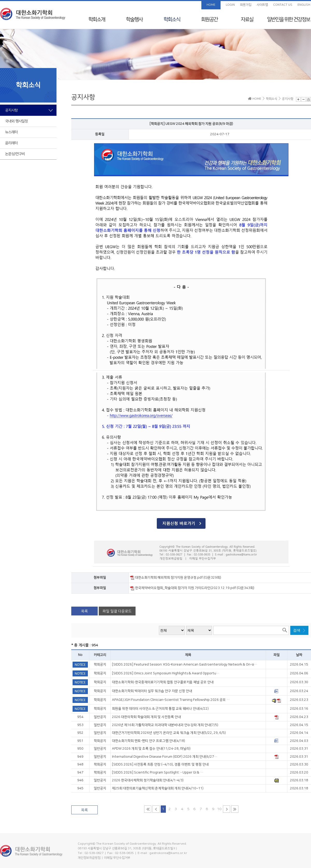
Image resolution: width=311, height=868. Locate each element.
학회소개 (97, 19)
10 (219, 809)
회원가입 (246, 5)
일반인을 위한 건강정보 (288, 19)
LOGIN (230, 5)
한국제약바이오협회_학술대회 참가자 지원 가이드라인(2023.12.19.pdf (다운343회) (192, 588)
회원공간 (209, 19)
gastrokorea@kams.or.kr (168, 853)
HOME (211, 5)
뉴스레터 (11, 132)
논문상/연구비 (15, 154)
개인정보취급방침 (89, 858)
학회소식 (172, 19)
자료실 (247, 19)
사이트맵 (262, 5)
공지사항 (11, 110)
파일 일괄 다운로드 (117, 611)
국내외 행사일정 (16, 121)
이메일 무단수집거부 (117, 858)
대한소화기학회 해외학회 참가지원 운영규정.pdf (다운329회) (176, 578)
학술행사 (134, 19)
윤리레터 (11, 143)
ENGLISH (304, 5)
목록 (84, 611)
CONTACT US (283, 5)
